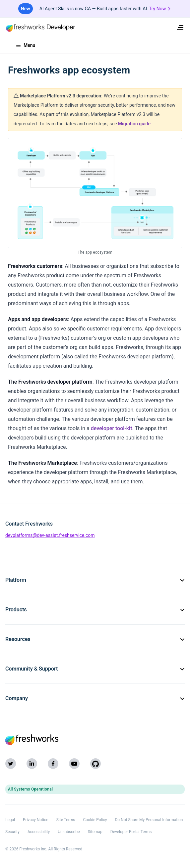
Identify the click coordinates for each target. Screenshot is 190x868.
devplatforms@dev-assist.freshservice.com (50, 535)
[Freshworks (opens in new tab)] (95, 740)
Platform (95, 580)
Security (12, 832)
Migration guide (134, 124)
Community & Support (95, 669)
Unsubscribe (69, 832)
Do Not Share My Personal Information (149, 820)
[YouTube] (74, 764)
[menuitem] (180, 28)
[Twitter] (11, 764)
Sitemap (95, 832)
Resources (95, 639)
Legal (10, 820)
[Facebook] (53, 764)
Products (95, 610)
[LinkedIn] (32, 764)
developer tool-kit (112, 428)
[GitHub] (95, 764)
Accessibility (39, 832)
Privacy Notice (36, 820)
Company (95, 698)
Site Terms (66, 820)
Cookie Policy (95, 820)
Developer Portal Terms (131, 832)
